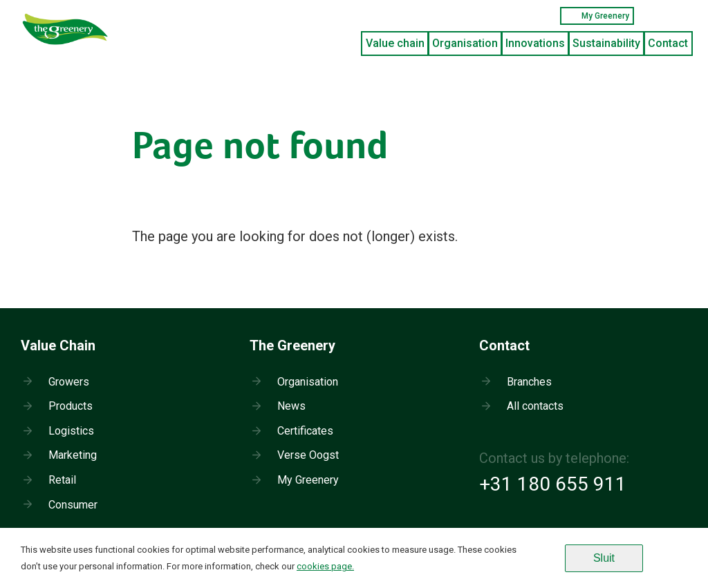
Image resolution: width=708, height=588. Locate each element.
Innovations (535, 43)
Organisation (465, 43)
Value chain (395, 43)
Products (71, 406)
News (291, 406)
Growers (69, 382)
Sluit (604, 558)
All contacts (535, 406)
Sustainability (606, 43)
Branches (529, 382)
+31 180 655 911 (553, 484)
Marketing (73, 455)
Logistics (71, 431)
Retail (62, 480)
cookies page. (325, 566)
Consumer (73, 505)
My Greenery (597, 16)
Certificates (305, 431)
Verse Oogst (308, 455)
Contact (668, 43)
